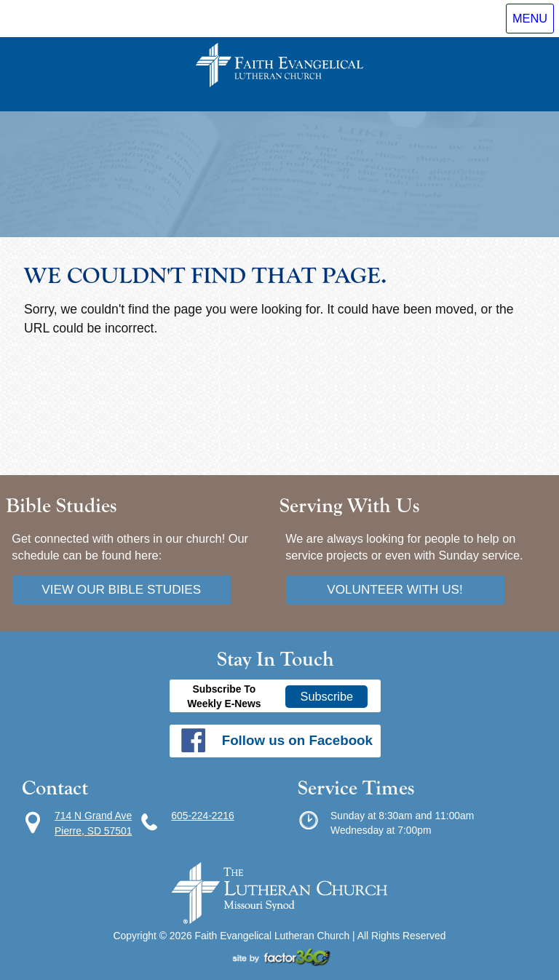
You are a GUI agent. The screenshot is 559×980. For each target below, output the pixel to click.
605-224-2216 (202, 816)
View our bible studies (121, 589)
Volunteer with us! (395, 589)
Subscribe (327, 696)
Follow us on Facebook (297, 740)
